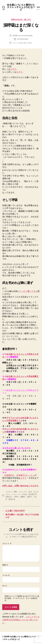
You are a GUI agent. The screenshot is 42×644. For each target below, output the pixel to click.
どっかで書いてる (27, 291)
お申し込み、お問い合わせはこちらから (20, 486)
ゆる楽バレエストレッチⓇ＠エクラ (22, 390)
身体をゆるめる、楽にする (21, 19)
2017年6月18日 (23, 39)
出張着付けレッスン (25, 475)
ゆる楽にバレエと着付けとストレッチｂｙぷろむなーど (21, 7)
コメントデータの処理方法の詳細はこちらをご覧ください (21, 620)
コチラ (13, 69)
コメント (7, 543)
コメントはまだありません (23, 43)
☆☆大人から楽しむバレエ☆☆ (16, 448)
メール (6, 575)
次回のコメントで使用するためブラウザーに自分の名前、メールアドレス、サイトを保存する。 (22, 598)
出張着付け (9, 475)
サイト (5, 586)
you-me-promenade (25, 35)
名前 (5, 565)
